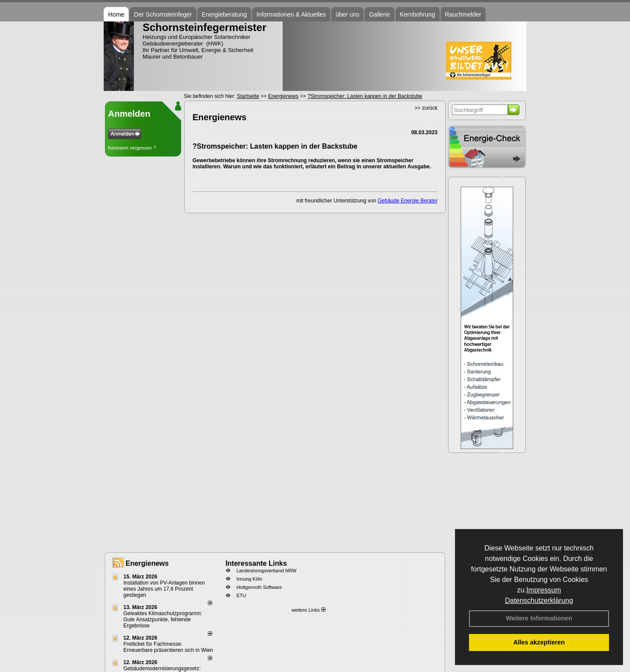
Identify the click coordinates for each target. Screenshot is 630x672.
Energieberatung (224, 14)
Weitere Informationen (539, 618)
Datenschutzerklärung (539, 601)
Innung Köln (249, 579)
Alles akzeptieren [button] (539, 642)
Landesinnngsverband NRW (266, 571)
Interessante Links (256, 563)
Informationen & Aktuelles (291, 14)
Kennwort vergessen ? (132, 148)
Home (116, 14)
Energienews (147, 563)
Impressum (544, 590)
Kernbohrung (418, 14)
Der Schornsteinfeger (163, 14)
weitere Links (308, 610)
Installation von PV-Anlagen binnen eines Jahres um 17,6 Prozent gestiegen (164, 589)
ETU (241, 595)
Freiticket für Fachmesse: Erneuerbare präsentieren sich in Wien (168, 647)
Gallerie (379, 14)
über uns (347, 14)
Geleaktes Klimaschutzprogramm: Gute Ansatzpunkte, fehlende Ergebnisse (163, 620)
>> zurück (426, 108)
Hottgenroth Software (259, 587)
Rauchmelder (463, 14)
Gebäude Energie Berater (408, 201)
